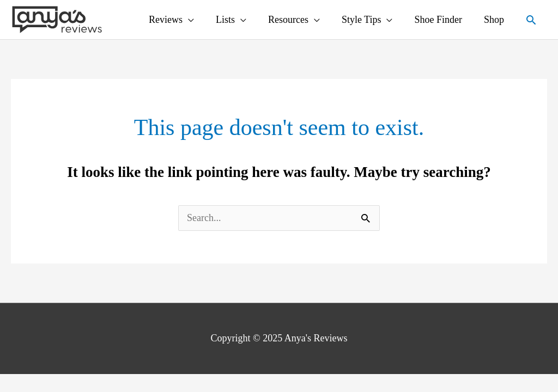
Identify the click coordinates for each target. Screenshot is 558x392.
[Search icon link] (531, 20)
